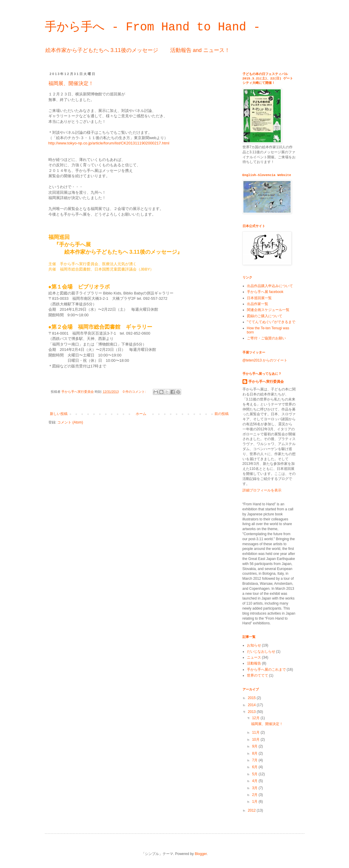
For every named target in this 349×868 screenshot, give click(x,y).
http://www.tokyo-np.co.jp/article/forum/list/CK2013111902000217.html (109, 143)
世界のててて (258, 675)
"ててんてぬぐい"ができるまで (271, 322)
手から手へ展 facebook (265, 292)
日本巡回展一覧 (259, 298)
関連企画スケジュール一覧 (268, 310)
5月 (255, 774)
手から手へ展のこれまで (266, 670)
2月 (255, 795)
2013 (252, 712)
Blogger (201, 854)
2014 (252, 705)
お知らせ (254, 645)
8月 (255, 753)
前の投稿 (222, 414)
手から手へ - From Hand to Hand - (153, 27)
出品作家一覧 (258, 304)
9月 (255, 746)
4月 (255, 781)
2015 (252, 698)
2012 (252, 810)
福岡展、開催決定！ (71, 83)
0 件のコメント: (135, 392)
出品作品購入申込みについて (270, 286)
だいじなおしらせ (261, 652)
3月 (255, 788)
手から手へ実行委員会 (266, 382)
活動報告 (254, 663)
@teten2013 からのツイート (265, 360)
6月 (255, 767)
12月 (256, 718)
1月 (255, 802)
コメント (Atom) (70, 422)
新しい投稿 (59, 414)
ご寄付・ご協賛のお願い (266, 338)
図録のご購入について (265, 316)
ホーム (141, 414)
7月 (255, 760)
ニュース (254, 657)
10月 (256, 740)
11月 (256, 732)
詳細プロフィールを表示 (262, 490)
